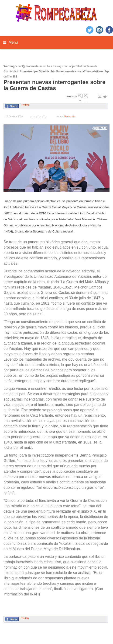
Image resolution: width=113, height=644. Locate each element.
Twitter (25, 105)
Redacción (70, 116)
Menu (10, 42)
